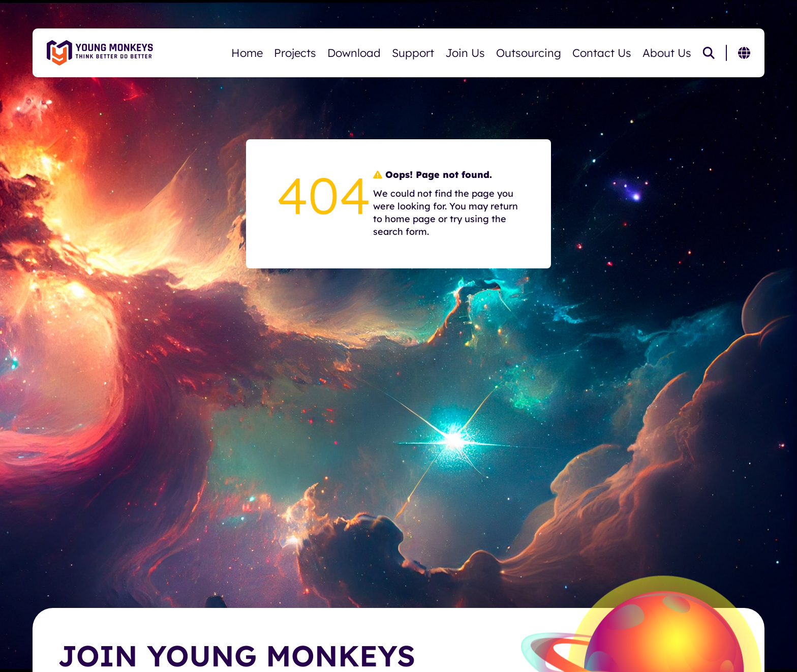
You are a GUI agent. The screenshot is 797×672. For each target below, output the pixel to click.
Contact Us (602, 53)
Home (247, 53)
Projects (295, 53)
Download (354, 53)
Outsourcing (529, 53)
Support (413, 53)
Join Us (465, 53)
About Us (667, 53)
